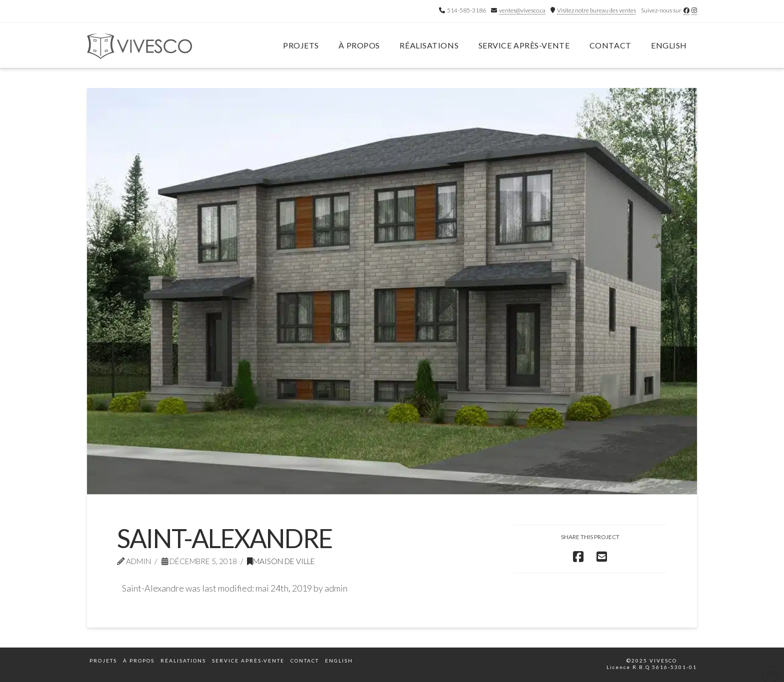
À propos (139, 661)
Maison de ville (281, 561)
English (669, 45)
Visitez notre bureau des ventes (596, 10)
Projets (103, 661)
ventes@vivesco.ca (522, 10)
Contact (305, 661)
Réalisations (183, 661)
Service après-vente (248, 661)
